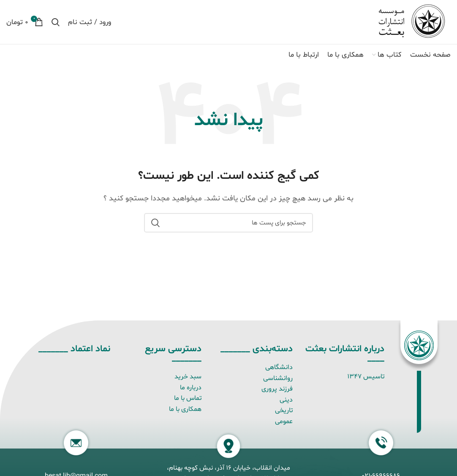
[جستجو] (56, 22)
